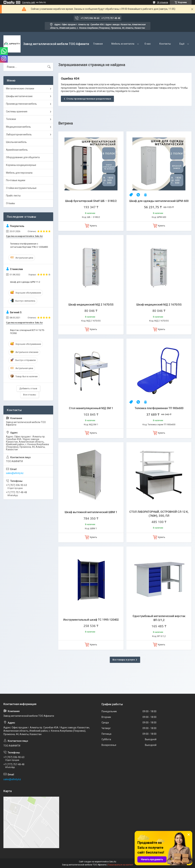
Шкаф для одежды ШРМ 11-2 (25, 282)
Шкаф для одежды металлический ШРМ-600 (159, 201)
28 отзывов (162, 2)
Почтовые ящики (16, 180)
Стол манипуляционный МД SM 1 (91, 408)
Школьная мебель (16, 142)
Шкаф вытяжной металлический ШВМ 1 (91, 512)
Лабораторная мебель (19, 134)
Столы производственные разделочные (89, 99)
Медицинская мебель (18, 127)
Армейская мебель (17, 150)
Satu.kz (113, 862)
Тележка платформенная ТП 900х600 (159, 408)
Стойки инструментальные (21, 188)
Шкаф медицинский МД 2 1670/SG (159, 305)
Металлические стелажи (20, 89)
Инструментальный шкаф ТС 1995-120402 (91, 620)
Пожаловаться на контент (120, 865)
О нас (148, 44)
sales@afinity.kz (15, 473)
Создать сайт (29, 2)
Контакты (165, 44)
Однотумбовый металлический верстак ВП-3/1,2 (159, 618)
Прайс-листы (13, 196)
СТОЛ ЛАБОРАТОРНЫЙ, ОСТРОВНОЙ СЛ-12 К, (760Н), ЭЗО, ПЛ (159, 514)
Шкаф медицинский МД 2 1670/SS (91, 305)
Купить (93, 226)
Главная (98, 44)
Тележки (11, 119)
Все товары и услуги (124, 660)
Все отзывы (30, 395)
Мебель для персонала (19, 173)
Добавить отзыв (28, 388)
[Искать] (49, 67)
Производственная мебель (21, 104)
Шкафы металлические (19, 96)
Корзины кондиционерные (21, 165)
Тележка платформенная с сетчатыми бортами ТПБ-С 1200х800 (29, 245)
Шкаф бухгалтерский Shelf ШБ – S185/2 (91, 201)
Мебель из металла (123, 44)
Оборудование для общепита (23, 157)
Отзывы (10, 203)
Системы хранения (17, 112)
